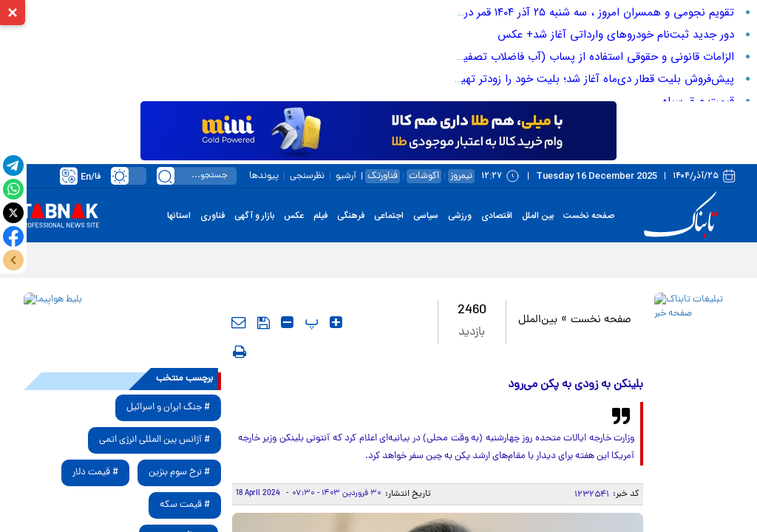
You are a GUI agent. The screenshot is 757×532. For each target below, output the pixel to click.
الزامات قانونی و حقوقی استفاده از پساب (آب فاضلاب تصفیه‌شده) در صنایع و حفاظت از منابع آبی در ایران (492, 57)
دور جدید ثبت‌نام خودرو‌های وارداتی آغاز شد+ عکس (616, 35)
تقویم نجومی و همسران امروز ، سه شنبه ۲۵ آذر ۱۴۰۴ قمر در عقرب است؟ (570, 13)
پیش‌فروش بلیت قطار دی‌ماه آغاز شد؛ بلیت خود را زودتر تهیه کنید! (582, 79)
